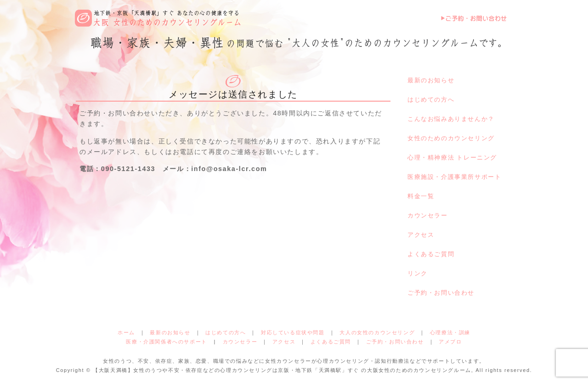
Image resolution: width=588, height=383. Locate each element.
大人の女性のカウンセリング (377, 332)
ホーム (126, 332)
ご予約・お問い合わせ (441, 293)
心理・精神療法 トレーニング (452, 157)
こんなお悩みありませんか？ (451, 119)
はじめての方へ (431, 100)
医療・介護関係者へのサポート (166, 342)
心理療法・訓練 (450, 332)
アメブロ (450, 342)
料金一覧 (421, 196)
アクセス (421, 235)
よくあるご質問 (431, 254)
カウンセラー (428, 215)
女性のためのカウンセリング (451, 138)
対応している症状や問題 (293, 332)
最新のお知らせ (431, 80)
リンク (418, 273)
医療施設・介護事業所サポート (454, 177)
